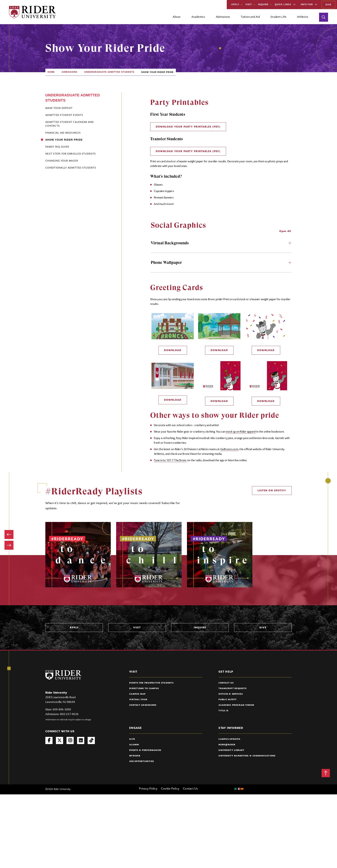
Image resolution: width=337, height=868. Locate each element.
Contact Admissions (143, 705)
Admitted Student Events (64, 115)
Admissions (70, 72)
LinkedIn (81, 740)
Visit (249, 4)
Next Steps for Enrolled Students (71, 154)
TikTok (91, 740)
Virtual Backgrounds (221, 243)
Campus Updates (229, 739)
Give (328, 5)
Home (51, 72)
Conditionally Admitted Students (71, 168)
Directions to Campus (144, 689)
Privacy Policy (148, 789)
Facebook (49, 740)
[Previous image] (9, 534)
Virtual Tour (138, 700)
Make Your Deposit (59, 108)
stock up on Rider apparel (241, 432)
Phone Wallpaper (221, 262)
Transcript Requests (232, 689)
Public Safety (228, 700)
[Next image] (9, 545)
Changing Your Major (62, 161)
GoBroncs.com (229, 449)
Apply (235, 4)
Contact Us (226, 683)
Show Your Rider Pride (64, 140)
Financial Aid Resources (63, 133)
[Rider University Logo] (63, 675)
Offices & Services (231, 694)
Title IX (223, 711)
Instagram (70, 740)
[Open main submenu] (177, 18)
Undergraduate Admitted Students (109, 72)
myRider (135, 756)
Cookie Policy (170, 789)
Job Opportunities (142, 761)
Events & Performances (145, 750)
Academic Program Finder (236, 705)
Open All (285, 231)
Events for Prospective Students (151, 683)
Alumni (134, 745)
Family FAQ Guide (57, 147)
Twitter (60, 740)
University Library (231, 750)
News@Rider (227, 745)
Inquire (263, 4)
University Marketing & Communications (247, 756)
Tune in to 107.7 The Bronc (170, 461)
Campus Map (137, 694)
